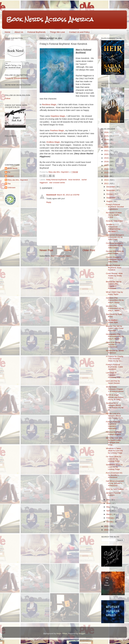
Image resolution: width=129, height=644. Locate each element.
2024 (107, 140)
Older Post (89, 250)
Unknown (12, 189)
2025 (107, 136)
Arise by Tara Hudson (115, 489)
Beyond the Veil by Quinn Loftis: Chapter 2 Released (114, 285)
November (111, 190)
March (109, 514)
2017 (107, 165)
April (109, 511)
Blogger (82, 634)
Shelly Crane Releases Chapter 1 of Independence (115, 389)
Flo (9, 173)
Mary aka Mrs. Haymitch (18, 181)
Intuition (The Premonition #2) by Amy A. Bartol (115, 308)
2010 (107, 530)
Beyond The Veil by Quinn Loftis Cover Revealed (115, 328)
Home (7, 32)
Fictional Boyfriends (36, 32)
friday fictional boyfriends (57, 180)
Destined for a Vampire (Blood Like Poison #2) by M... (115, 406)
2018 (107, 162)
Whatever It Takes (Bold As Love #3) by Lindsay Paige (114, 451)
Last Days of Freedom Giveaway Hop (113, 375)
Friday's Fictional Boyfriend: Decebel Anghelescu (115, 207)
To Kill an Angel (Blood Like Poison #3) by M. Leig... (115, 397)
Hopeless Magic (58, 116)
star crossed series (57, 183)
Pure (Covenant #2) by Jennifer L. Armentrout (114, 475)
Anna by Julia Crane (114, 221)
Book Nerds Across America (50, 19)
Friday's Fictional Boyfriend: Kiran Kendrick (114, 267)
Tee (9, 185)
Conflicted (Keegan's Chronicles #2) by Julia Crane (115, 245)
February (110, 518)
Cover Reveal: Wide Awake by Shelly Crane (114, 276)
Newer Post (46, 250)
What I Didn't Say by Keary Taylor (114, 293)
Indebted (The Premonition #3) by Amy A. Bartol (115, 300)
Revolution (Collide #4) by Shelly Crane (114, 215)
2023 (107, 143)
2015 (107, 173)
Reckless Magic (49, 105)
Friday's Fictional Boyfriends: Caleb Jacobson (114, 367)
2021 (107, 151)
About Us (19, 32)
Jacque (11, 177)
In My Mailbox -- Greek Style (113, 321)
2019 (107, 158)
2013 (107, 180)
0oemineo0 (51, 195)
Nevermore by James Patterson (115, 352)
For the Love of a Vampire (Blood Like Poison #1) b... (115, 416)
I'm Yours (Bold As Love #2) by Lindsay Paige (114, 459)
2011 (107, 526)
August (110, 201)
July (108, 500)
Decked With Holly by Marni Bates (115, 252)
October (110, 194)
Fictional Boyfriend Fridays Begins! (114, 433)
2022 (107, 147)
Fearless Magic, (57, 130)
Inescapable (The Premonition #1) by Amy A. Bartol (115, 336)
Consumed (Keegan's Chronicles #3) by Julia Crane (115, 237)
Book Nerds (13, 169)
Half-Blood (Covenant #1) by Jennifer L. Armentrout (115, 483)
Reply (49, 202)
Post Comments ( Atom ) (61, 256)
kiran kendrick (74, 180)
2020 (107, 154)
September (111, 198)
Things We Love (57, 32)
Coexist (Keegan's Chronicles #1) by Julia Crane (114, 259)
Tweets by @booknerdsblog (16, 79)
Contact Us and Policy (79, 32)
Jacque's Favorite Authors (113, 494)
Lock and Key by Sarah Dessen (113, 382)
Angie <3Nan (62, 634)
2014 (107, 176)
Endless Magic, (54, 142)
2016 (107, 169)
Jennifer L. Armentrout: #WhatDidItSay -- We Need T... (114, 228)
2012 (107, 184)
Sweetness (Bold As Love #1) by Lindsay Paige (114, 467)
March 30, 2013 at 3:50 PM (68, 195)
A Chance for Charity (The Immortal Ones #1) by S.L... (115, 359)
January (110, 522)
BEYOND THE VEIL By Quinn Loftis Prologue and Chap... (114, 441)
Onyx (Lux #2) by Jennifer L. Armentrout (113, 345)
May (108, 507)
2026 (107, 132)
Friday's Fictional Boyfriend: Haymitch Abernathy (113, 425)
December (111, 187)
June (109, 503)
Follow (8, 100)
